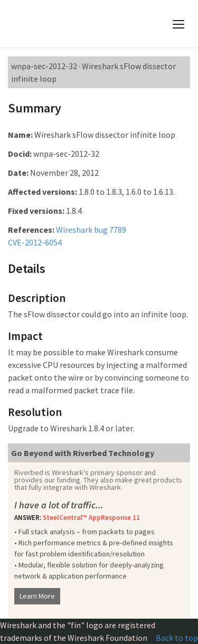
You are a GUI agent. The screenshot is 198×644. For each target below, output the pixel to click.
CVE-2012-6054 (35, 242)
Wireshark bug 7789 (91, 230)
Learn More (37, 596)
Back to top (177, 638)
